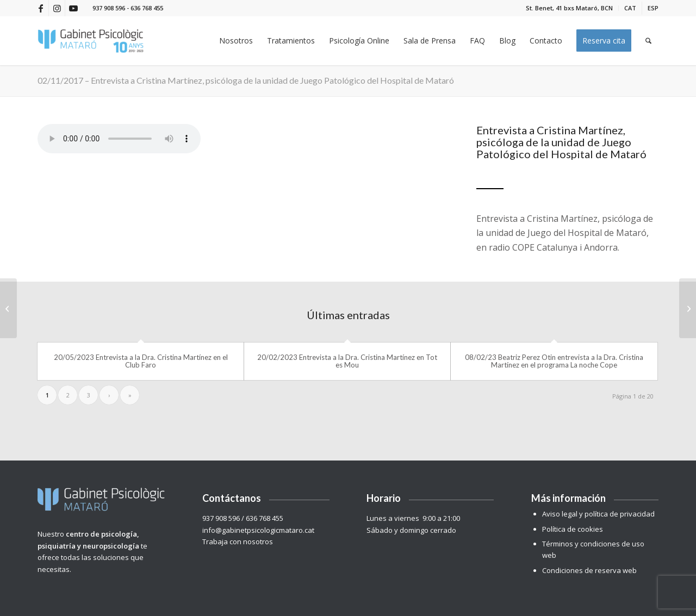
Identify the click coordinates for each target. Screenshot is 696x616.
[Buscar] (648, 41)
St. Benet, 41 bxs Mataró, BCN (569, 8)
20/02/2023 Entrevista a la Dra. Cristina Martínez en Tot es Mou (347, 361)
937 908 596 (109, 8)
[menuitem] (570, 8)
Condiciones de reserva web (589, 570)
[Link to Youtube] (73, 8)
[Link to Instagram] (57, 8)
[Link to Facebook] (41, 8)
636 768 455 (147, 8)
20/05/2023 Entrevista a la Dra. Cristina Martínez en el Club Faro (141, 361)
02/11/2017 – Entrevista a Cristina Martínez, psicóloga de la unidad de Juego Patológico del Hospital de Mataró (246, 80)
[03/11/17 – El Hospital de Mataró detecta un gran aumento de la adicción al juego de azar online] (688, 308)
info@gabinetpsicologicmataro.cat (258, 530)
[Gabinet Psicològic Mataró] (91, 41)
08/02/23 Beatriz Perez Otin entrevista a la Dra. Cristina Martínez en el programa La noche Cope (554, 361)
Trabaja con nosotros (238, 542)
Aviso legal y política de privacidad (598, 514)
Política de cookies (573, 529)
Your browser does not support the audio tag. (119, 139)
